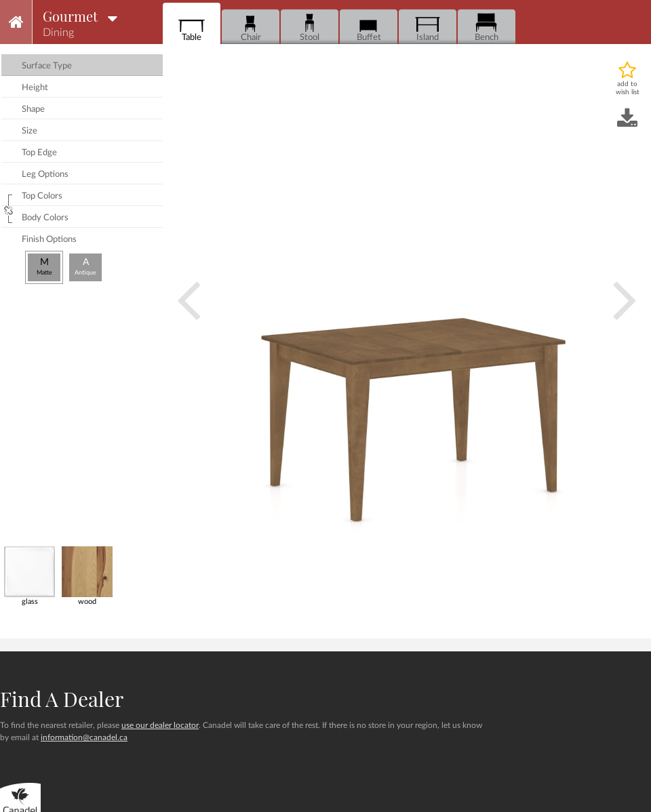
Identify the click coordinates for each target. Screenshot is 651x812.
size (29, 131)
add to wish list (628, 88)
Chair (251, 27)
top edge (39, 153)
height (35, 88)
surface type (47, 66)
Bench (487, 27)
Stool (310, 27)
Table (192, 27)
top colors (42, 196)
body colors (45, 218)
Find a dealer (62, 699)
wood (87, 576)
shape (33, 109)
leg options (45, 175)
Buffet (369, 27)
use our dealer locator (160, 725)
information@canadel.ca (84, 737)
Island (428, 27)
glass (29, 576)
